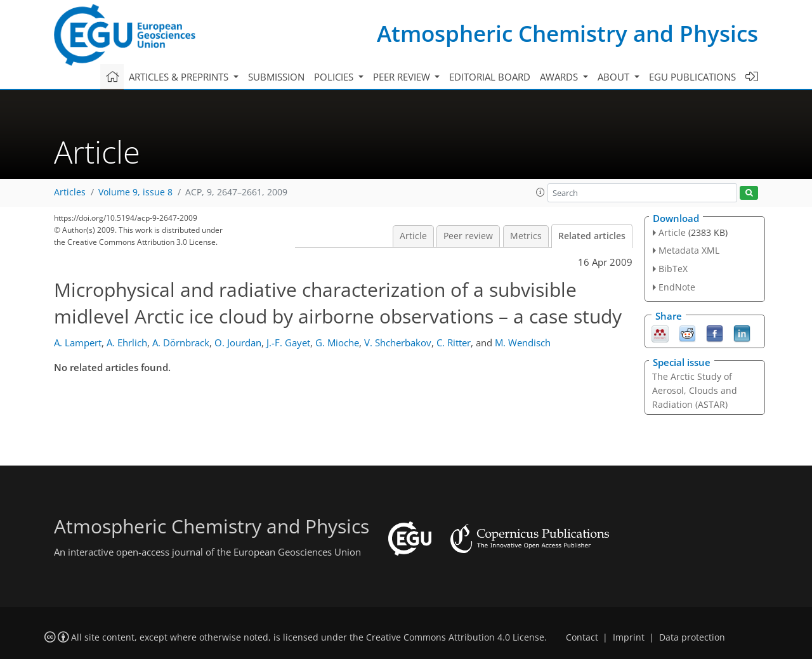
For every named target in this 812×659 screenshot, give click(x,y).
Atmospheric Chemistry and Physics (567, 33)
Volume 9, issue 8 (135, 192)
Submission (276, 77)
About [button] (615, 77)
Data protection (692, 637)
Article (413, 236)
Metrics (526, 236)
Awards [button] (560, 77)
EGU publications (692, 77)
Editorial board (490, 77)
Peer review (468, 236)
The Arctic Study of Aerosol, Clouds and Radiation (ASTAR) (695, 390)
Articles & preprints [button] (180, 77)
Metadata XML (689, 250)
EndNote (677, 287)
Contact (582, 637)
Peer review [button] (403, 77)
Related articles (592, 236)
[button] (540, 192)
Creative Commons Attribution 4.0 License (455, 637)
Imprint (629, 637)
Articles (70, 192)
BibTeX (673, 269)
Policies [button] (335, 77)
